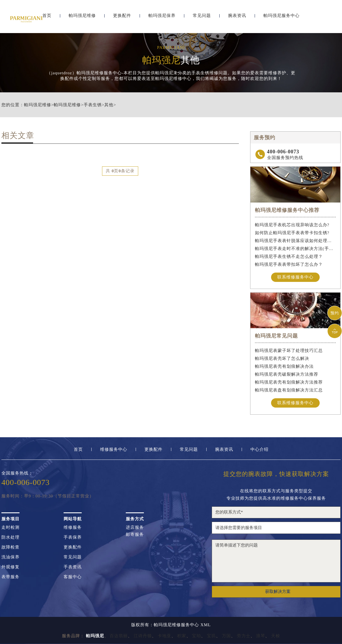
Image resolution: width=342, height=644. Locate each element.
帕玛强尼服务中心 (282, 19)
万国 (226, 636)
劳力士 (244, 636)
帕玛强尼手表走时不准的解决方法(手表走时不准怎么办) (296, 249)
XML (205, 625)
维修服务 (73, 527)
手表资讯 (73, 567)
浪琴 (261, 636)
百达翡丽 (119, 636)
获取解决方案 (278, 591)
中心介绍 (259, 450)
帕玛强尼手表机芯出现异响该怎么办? (292, 225)
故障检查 (10, 547)
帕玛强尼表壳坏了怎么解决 (282, 358)
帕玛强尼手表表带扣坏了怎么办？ (289, 264)
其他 (109, 105)
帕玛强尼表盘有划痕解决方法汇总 (289, 390)
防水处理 (10, 537)
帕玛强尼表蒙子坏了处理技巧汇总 (289, 351)
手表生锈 (93, 105)
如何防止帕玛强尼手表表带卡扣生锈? (292, 233)
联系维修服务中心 (295, 277)
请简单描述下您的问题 (276, 561)
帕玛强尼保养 (162, 19)
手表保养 (73, 537)
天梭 (276, 636)
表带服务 (10, 577)
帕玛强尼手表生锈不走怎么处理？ (289, 256)
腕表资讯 (237, 19)
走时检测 (10, 527)
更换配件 (122, 19)
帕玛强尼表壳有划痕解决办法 (284, 366)
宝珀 (196, 636)
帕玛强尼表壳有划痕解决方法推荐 (289, 382)
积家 (182, 636)
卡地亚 (164, 636)
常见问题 (202, 19)
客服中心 (73, 577)
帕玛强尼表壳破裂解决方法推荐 (287, 374)
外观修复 (10, 567)
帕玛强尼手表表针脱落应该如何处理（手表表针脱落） (296, 241)
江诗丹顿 (143, 636)
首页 (78, 450)
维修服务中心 (114, 450)
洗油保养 (10, 557)
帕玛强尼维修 (82, 19)
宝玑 (211, 636)
